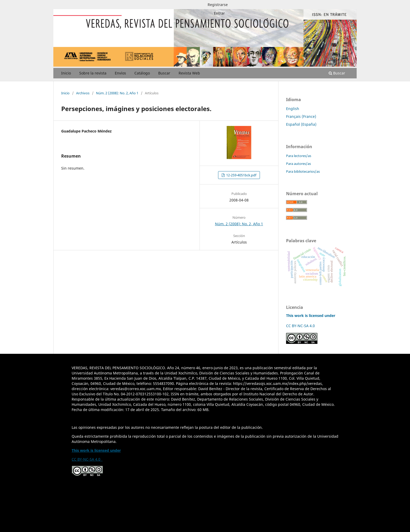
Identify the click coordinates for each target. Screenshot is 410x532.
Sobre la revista (93, 73)
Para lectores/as (299, 156)
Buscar (164, 73)
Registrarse (218, 5)
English (293, 109)
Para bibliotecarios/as (303, 171)
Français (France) (301, 116)
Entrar (219, 13)
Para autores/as (298, 164)
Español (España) (301, 124)
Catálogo (142, 73)
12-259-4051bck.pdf (241, 175)
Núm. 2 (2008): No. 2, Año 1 (117, 93)
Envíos (120, 73)
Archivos (83, 93)
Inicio (66, 73)
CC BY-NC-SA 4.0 (301, 326)
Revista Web (189, 73)
